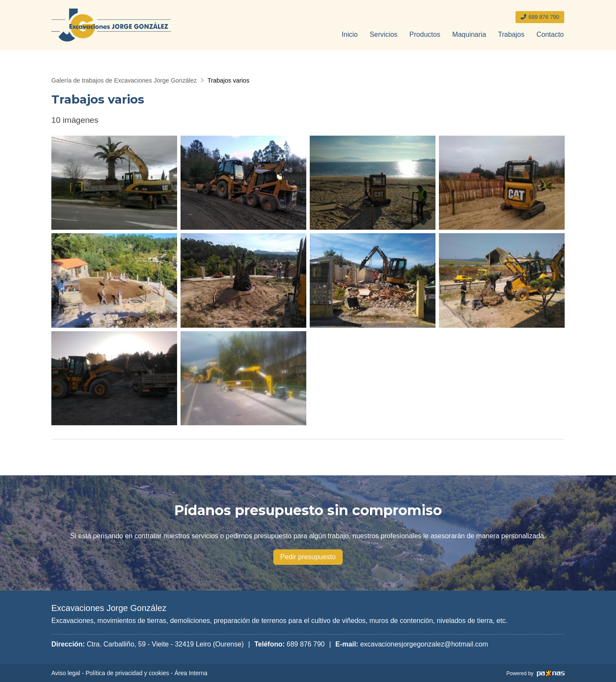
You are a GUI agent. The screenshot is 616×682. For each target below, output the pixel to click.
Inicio (350, 35)
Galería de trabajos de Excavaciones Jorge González (124, 80)
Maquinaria (469, 35)
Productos (425, 35)
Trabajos (511, 35)
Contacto (550, 35)
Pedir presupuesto (308, 557)
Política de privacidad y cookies (127, 673)
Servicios (384, 35)
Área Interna (191, 673)
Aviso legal (66, 673)
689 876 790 (306, 644)
